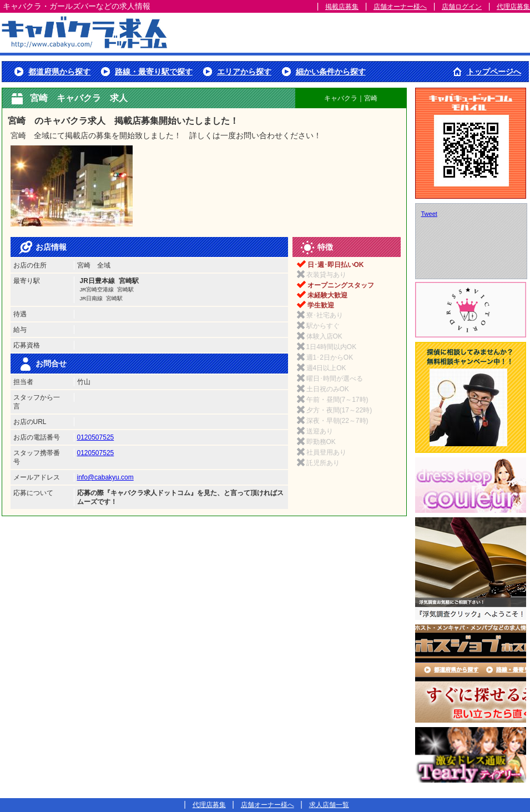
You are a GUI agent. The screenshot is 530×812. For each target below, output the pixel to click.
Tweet (429, 214)
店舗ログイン (462, 7)
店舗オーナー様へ (400, 7)
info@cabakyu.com (105, 477)
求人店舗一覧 (329, 805)
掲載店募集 (342, 7)
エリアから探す (244, 72)
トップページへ (494, 72)
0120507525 (96, 437)
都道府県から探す (59, 72)
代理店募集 (513, 7)
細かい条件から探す (331, 72)
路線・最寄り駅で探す (154, 72)
